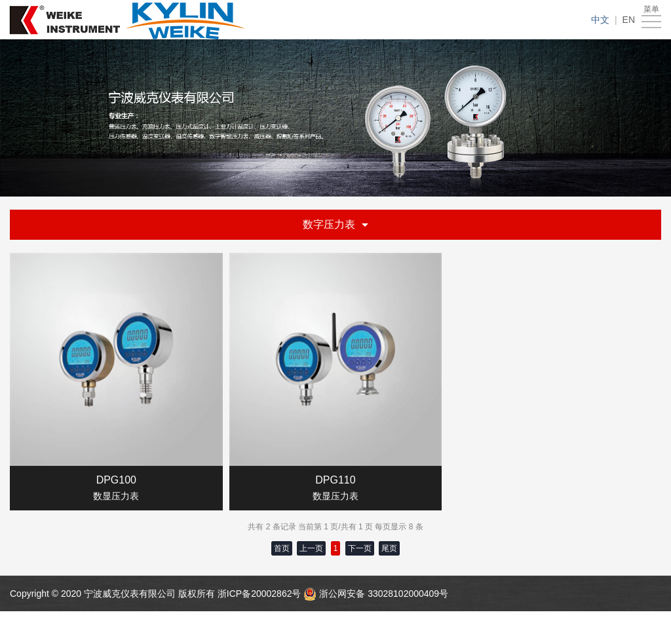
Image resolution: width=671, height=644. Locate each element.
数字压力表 (335, 224)
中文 (600, 20)
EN (629, 20)
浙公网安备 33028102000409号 (384, 594)
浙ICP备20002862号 (261, 594)
